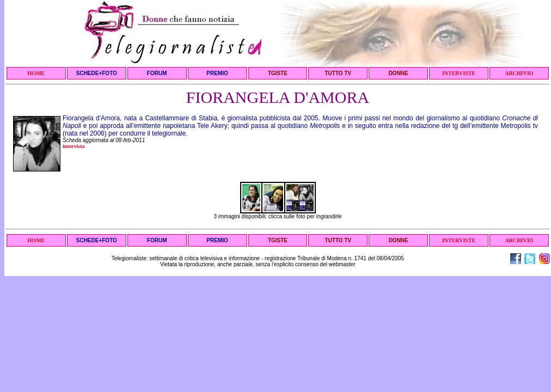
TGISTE (278, 73)
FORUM (157, 73)
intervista (74, 146)
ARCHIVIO (519, 73)
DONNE (399, 73)
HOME (36, 73)
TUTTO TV (338, 73)
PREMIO (217, 73)
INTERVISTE (459, 73)
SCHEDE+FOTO (97, 73)
